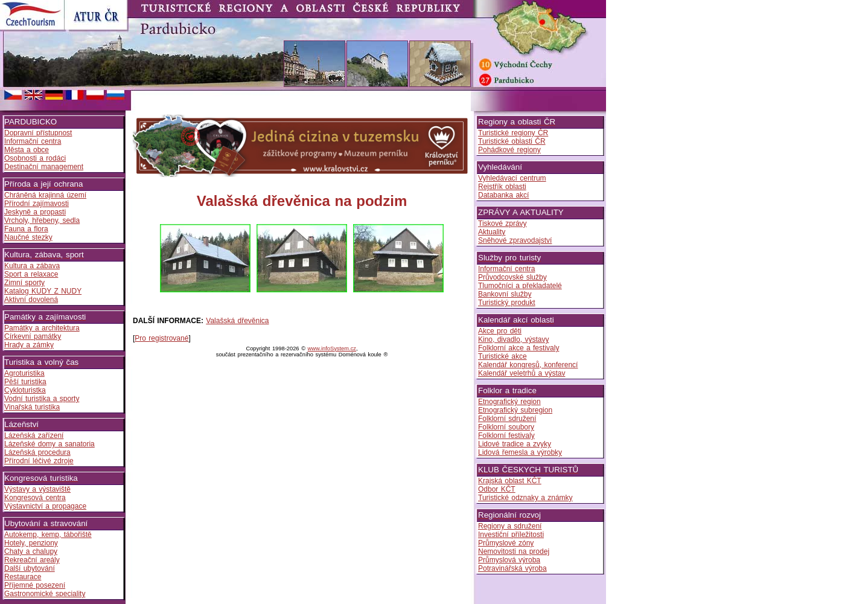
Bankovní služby (505, 294)
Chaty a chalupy (31, 551)
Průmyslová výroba (509, 560)
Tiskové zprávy (503, 223)
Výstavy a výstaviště (37, 489)
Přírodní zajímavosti (37, 204)
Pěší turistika (25, 382)
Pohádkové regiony (509, 150)
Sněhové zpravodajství (515, 240)
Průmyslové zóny (506, 543)
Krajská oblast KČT (510, 481)
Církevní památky (33, 336)
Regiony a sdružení (510, 526)
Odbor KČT (497, 489)
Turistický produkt (507, 303)
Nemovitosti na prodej (514, 551)
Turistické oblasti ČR (512, 141)
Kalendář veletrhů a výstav (522, 373)
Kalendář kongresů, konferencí (528, 365)
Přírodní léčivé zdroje (39, 461)
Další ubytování (30, 568)
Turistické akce (503, 356)
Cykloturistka (25, 390)
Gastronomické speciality (45, 594)
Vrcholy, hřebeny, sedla (42, 220)
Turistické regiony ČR (513, 133)
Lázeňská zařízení (34, 435)
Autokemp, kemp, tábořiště (48, 535)
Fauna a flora (26, 229)
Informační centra (33, 141)
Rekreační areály (32, 560)
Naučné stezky (28, 237)
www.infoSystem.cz (332, 349)
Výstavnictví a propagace (45, 506)
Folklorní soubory (506, 427)
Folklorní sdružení (507, 419)
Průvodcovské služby (512, 277)
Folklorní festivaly (506, 435)
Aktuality (492, 232)
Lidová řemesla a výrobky (520, 452)
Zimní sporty (24, 283)
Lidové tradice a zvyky (515, 444)
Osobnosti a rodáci (35, 158)
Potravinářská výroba (512, 568)
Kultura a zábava (32, 266)
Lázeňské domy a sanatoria (49, 444)
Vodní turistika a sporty (42, 399)
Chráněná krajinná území (45, 195)
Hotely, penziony (31, 543)
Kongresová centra (35, 498)
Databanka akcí (503, 195)
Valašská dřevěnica (237, 321)
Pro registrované (161, 338)
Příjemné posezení (35, 585)
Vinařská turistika (32, 407)
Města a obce (27, 150)
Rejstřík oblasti (502, 187)
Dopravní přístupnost (38, 133)
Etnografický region (509, 402)
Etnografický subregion (515, 410)
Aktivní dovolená (31, 300)
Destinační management (44, 167)
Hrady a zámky (29, 345)
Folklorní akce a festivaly (519, 348)
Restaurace (23, 577)
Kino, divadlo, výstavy (513, 339)
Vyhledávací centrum (512, 178)
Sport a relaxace (31, 274)
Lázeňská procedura (37, 452)
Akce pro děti (500, 331)
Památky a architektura (42, 328)
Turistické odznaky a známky (525, 498)
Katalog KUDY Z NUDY (43, 291)
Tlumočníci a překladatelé (520, 286)
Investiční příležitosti (511, 535)
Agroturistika (24, 373)
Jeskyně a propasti (35, 212)
